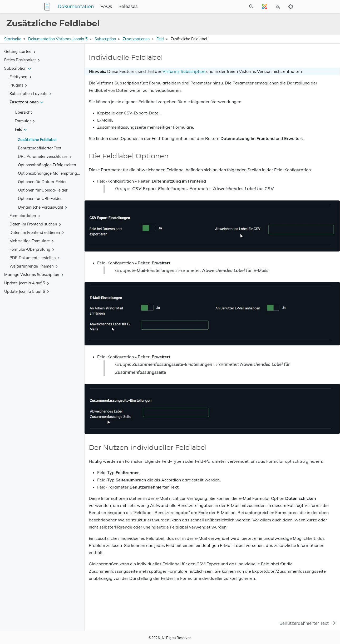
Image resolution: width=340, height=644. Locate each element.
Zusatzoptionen (136, 39)
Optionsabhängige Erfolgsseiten (47, 165)
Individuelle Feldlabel (278, 63)
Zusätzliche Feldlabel (37, 140)
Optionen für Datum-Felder (42, 182)
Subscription (105, 39)
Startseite (13, 39)
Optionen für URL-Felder (40, 198)
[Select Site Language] (264, 7)
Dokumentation (109, 7)
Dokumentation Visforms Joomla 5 (58, 39)
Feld (160, 39)
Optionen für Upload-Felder (43, 190)
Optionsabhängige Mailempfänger (49, 173)
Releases (161, 7)
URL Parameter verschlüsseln (44, 156)
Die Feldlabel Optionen (279, 71)
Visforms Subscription (184, 71)
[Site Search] (228, 7)
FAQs (139, 7)
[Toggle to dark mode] (291, 7)
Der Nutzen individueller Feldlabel (288, 78)
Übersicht (23, 112)
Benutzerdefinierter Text (40, 148)
